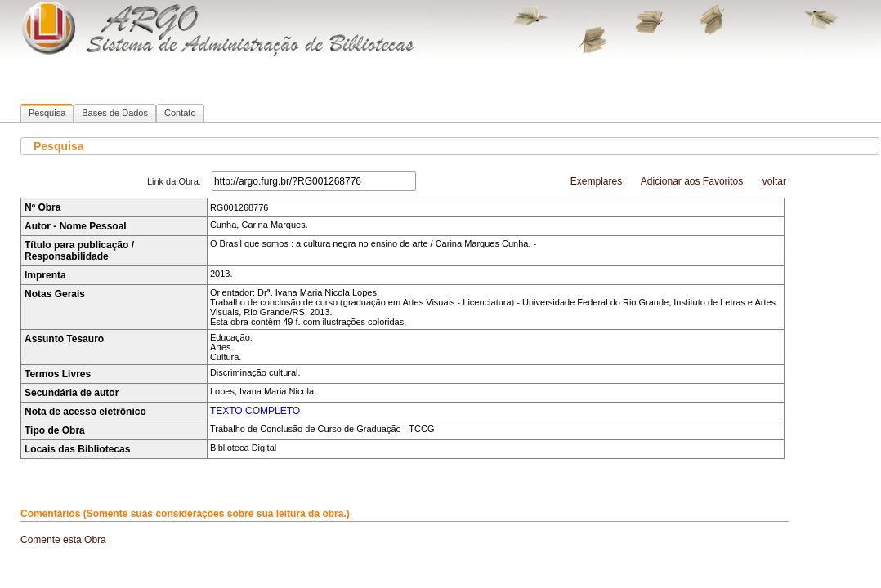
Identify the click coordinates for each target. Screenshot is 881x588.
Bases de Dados (115, 113)
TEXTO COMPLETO (255, 411)
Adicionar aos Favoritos (692, 181)
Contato (180, 113)
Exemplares (596, 181)
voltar (774, 181)
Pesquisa (47, 113)
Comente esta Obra (63, 540)
